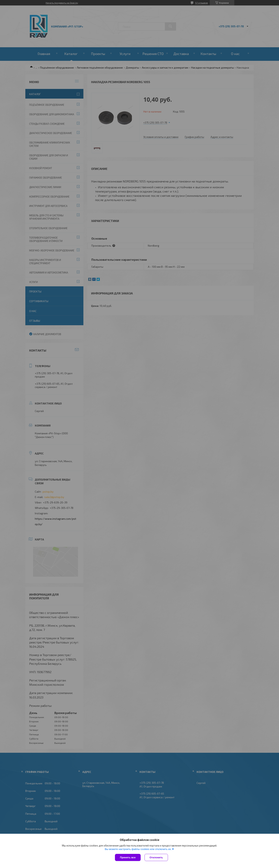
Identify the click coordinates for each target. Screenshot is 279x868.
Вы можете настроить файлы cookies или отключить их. (138, 849)
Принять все (128, 857)
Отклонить (156, 857)
